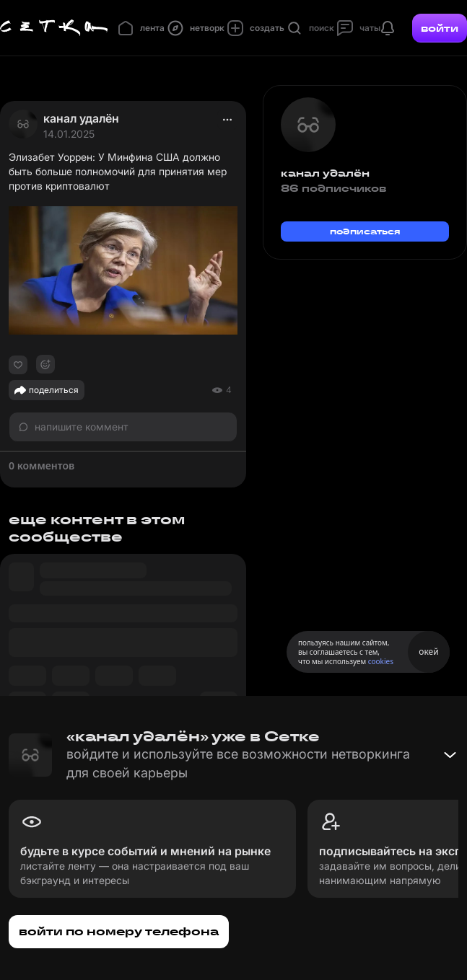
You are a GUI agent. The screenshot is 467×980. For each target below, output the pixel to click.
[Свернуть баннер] (450, 755)
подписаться (365, 231)
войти (440, 28)
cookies (381, 661)
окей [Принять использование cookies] (428, 652)
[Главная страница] (54, 28)
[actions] (227, 120)
